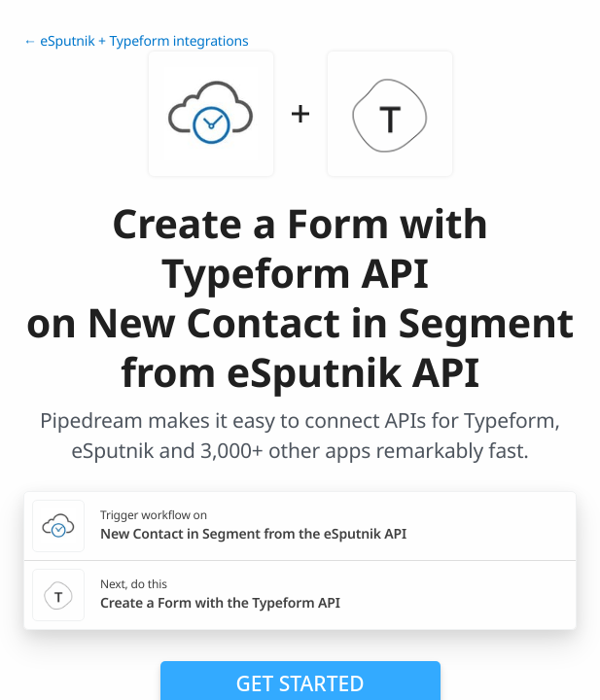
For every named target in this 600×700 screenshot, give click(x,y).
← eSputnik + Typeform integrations (136, 41)
